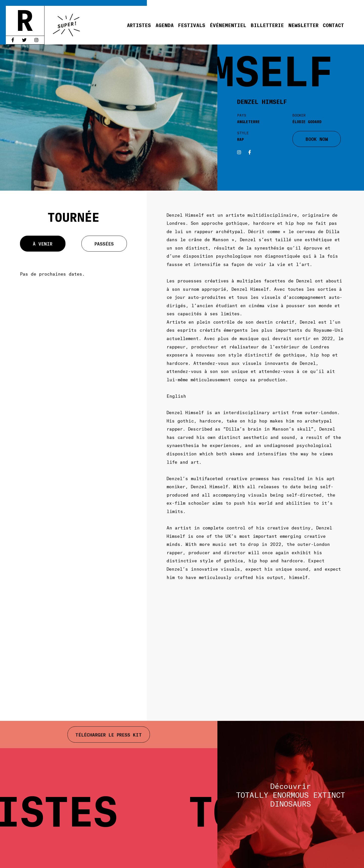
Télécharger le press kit (109, 735)
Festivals (192, 25)
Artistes (139, 25)
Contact (333, 25)
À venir (43, 243)
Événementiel (228, 25)
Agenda (165, 25)
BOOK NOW (317, 139)
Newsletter (303, 25)
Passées (104, 243)
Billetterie (267, 25)
